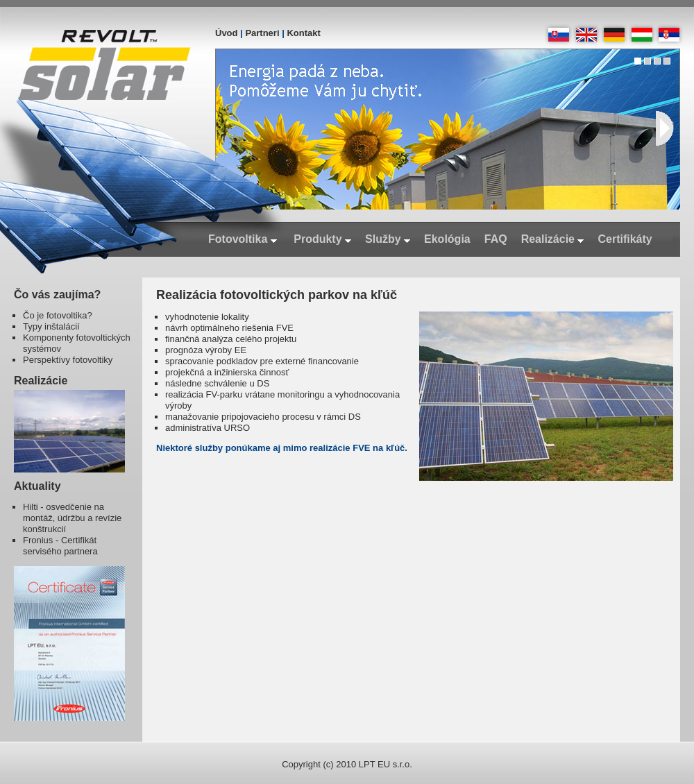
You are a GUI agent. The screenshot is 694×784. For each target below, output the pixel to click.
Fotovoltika (243, 239)
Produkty (322, 239)
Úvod (227, 33)
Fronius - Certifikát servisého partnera (60, 546)
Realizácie (553, 239)
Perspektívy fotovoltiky (68, 360)
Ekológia (447, 239)
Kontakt (303, 33)
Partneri (262, 33)
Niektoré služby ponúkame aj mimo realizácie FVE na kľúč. (282, 448)
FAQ (496, 239)
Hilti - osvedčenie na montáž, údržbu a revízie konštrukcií (72, 518)
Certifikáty (625, 239)
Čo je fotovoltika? (58, 315)
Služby (388, 239)
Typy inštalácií (51, 326)
